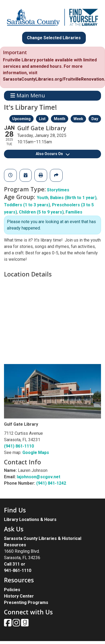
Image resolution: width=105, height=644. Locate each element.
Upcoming (21, 119)
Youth (43, 198)
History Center (19, 596)
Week (78, 119)
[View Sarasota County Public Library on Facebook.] (8, 624)
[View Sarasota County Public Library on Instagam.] (17, 624)
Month (60, 119)
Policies (12, 590)
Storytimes (58, 190)
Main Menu (28, 96)
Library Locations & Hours (30, 519)
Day (95, 119)
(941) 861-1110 (19, 446)
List (42, 119)
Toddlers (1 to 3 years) (27, 205)
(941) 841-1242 (51, 483)
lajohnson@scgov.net (39, 477)
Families (74, 212)
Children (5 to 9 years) (41, 212)
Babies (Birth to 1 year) (73, 198)
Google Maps (36, 453)
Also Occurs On (53, 154)
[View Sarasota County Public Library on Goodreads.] (25, 624)
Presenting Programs (26, 602)
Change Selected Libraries (54, 38)
